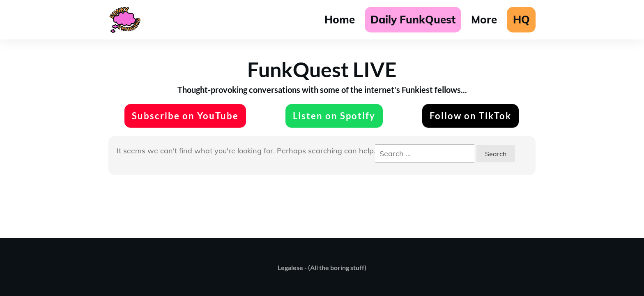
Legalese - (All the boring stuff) (322, 267)
